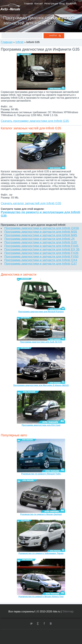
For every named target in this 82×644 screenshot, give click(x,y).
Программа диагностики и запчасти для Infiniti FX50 (41, 256)
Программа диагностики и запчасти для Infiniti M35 (41, 232)
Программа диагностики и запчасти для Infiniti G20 (41, 242)
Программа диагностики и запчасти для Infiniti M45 (41, 235)
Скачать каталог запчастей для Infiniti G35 (31, 203)
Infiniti (19, 42)
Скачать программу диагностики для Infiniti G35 (35, 121)
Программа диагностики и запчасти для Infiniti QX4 (41, 260)
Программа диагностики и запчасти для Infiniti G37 (41, 264)
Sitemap (68, 611)
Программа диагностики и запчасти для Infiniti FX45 (41, 246)
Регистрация (51, 4)
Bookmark (71, 4)
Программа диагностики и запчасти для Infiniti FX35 (41, 253)
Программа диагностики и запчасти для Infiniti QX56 (42, 228)
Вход (62, 4)
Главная (29, 4)
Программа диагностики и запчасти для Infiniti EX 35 (42, 249)
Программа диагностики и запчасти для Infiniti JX (39, 239)
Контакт (39, 4)
